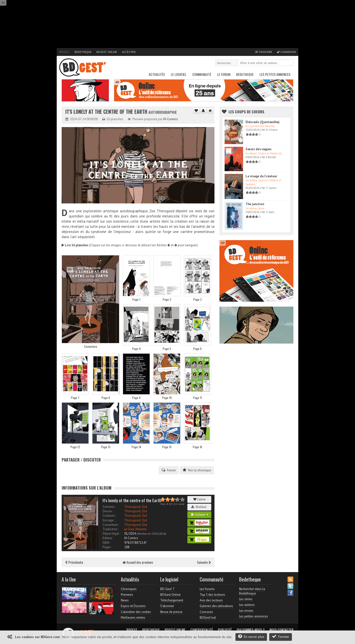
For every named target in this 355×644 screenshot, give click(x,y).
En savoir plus (251, 636)
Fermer (281, 636)
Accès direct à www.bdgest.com (266, 263)
